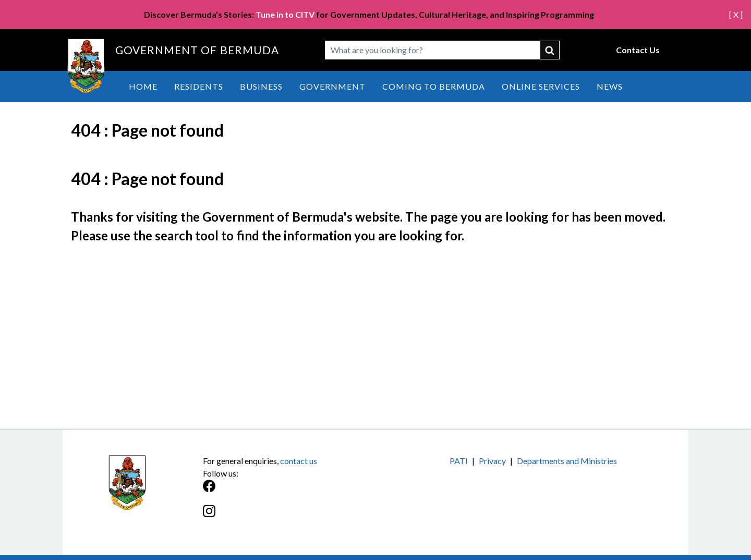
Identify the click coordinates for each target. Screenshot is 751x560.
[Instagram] (289, 516)
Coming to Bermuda (434, 86)
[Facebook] (289, 491)
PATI (459, 461)
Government (332, 86)
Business (261, 86)
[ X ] (736, 14)
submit (550, 50)
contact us (299, 461)
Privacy (492, 461)
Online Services (541, 86)
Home (143, 86)
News (610, 86)
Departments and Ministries (567, 461)
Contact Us (638, 50)
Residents (199, 86)
